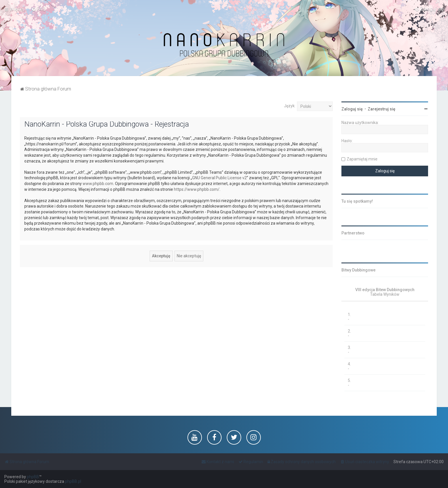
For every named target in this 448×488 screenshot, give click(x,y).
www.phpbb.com (98, 184)
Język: (290, 106)
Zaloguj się (352, 109)
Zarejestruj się (382, 109)
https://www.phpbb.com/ (197, 189)
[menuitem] (39, 9)
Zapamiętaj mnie (362, 159)
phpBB (33, 477)
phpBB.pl (73, 481)
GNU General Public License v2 (219, 178)
